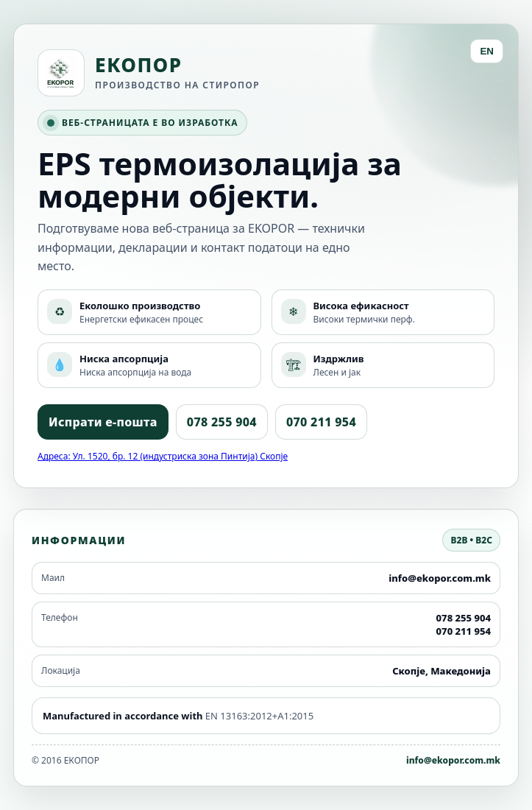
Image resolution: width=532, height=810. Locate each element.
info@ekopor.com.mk (453, 760)
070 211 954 (321, 422)
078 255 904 (222, 422)
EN (487, 51)
